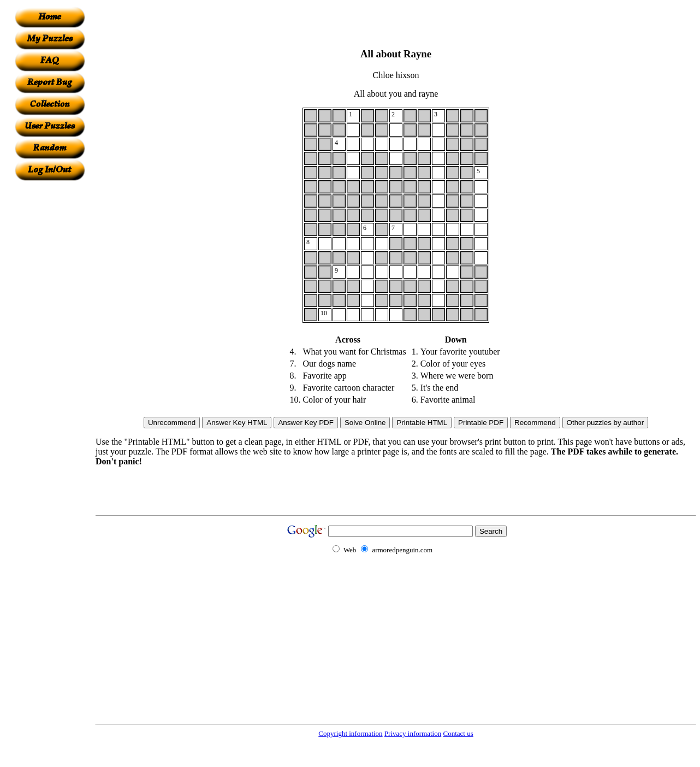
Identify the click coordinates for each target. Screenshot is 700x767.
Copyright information (350, 733)
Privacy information (413, 733)
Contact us (458, 733)
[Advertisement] (50, 345)
